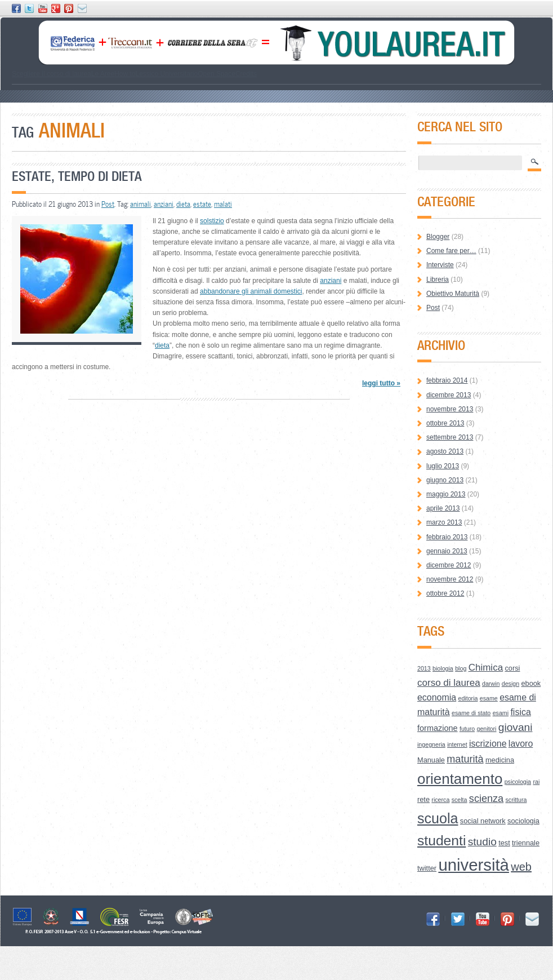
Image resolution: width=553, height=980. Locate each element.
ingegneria (431, 744)
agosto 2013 (445, 451)
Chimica (486, 668)
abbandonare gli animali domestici (251, 291)
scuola (438, 818)
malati (223, 204)
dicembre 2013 (449, 395)
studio (482, 842)
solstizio (212, 221)
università (474, 865)
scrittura (516, 800)
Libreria (438, 280)
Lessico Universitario (166, 74)
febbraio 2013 (447, 537)
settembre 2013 (450, 437)
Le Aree (103, 74)
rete (423, 799)
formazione (438, 728)
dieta (183, 204)
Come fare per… (451, 251)
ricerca (440, 800)
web (521, 867)
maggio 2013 (446, 494)
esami (501, 713)
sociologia (523, 821)
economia (437, 697)
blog (461, 668)
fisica (520, 712)
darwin (491, 684)
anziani (164, 204)
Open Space (217, 74)
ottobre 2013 (445, 423)
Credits (246, 74)
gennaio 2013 (447, 551)
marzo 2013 (444, 522)
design (510, 684)
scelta (460, 800)
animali (141, 204)
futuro (467, 729)
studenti (441, 841)
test (504, 843)
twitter (427, 868)
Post (108, 204)
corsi (512, 668)
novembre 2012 (450, 579)
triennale (526, 843)
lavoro (521, 744)
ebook (531, 683)
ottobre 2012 (445, 593)
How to (125, 74)
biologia (443, 668)
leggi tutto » (381, 383)
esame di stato (471, 713)
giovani (516, 727)
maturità (465, 759)
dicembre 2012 (449, 565)
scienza (486, 799)
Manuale (431, 760)
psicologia (518, 782)
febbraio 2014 (447, 380)
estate (202, 204)
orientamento (460, 779)
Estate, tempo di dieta (77, 176)
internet (457, 744)
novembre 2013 (450, 409)
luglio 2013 (443, 466)
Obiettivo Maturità (453, 294)
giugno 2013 (445, 480)
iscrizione (488, 744)
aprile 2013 (443, 508)
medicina (500, 760)
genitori (487, 729)
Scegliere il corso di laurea (52, 74)
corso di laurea (449, 683)
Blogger (438, 237)
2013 (424, 668)
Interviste (440, 265)
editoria (468, 698)
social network (483, 821)
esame (489, 698)
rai (536, 782)
